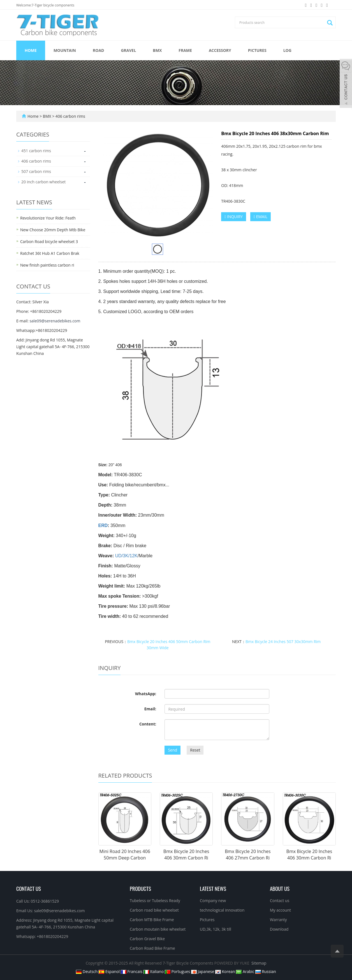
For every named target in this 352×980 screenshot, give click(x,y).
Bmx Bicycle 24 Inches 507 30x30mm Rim (283, 642)
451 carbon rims (36, 151)
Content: (148, 724)
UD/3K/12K (126, 556)
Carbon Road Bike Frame (152, 948)
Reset (195, 750)
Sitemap (259, 963)
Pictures (257, 50)
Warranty (278, 920)
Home (31, 50)
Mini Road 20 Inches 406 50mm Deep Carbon (125, 855)
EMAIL (260, 217)
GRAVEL (128, 50)
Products (140, 888)
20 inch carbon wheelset (43, 182)
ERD (103, 525)
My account (280, 910)
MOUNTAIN (65, 50)
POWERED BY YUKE (232, 963)
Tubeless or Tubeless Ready (155, 901)
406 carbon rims (70, 116)
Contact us (280, 901)
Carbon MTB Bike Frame (152, 920)
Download (279, 929)
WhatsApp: (146, 694)
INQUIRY (234, 217)
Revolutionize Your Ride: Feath (48, 218)
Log (287, 50)
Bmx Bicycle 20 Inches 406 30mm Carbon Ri (186, 855)
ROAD (98, 50)
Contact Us (29, 888)
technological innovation (222, 910)
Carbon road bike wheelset (154, 910)
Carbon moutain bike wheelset (158, 929)
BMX (157, 50)
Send (172, 750)
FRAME (185, 50)
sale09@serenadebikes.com (55, 321)
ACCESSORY (220, 50)
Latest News (213, 888)
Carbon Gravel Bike (147, 939)
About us (280, 888)
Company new (213, 901)
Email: (150, 709)
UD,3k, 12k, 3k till (216, 929)
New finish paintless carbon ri (47, 265)
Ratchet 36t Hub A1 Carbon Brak (50, 253)
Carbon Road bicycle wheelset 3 (49, 241)
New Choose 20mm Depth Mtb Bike (53, 230)
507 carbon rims (36, 171)
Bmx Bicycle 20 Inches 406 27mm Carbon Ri (248, 855)
